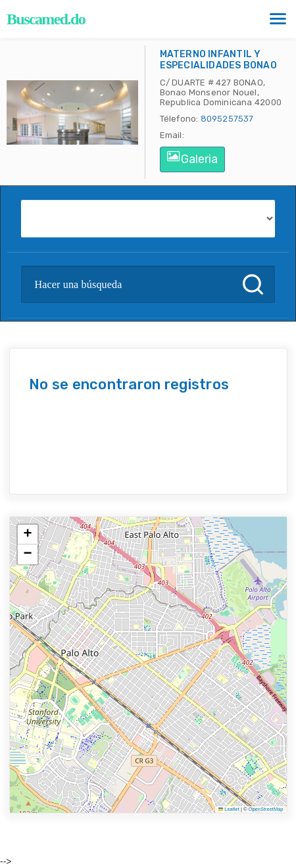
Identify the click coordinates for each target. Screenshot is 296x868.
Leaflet (229, 809)
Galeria (192, 158)
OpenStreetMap (266, 809)
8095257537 (227, 119)
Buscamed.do (46, 19)
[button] (28, 535)
